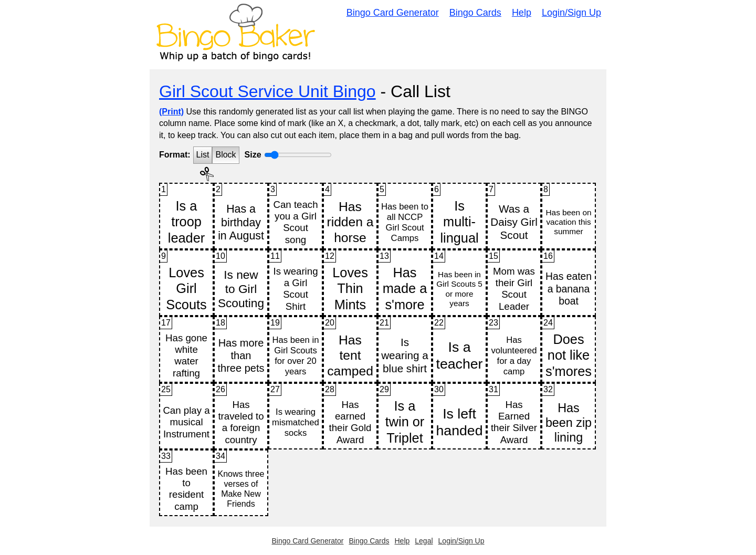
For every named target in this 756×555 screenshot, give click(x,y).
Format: (175, 155)
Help (522, 13)
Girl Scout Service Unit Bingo (267, 91)
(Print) (171, 112)
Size (253, 155)
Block (225, 155)
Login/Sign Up (571, 13)
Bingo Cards (475, 13)
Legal (424, 541)
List (203, 155)
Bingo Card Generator (393, 13)
